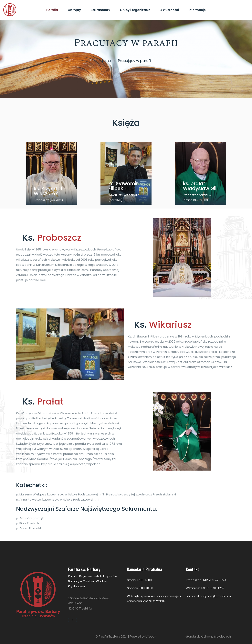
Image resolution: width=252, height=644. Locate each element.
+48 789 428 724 (214, 580)
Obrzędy (74, 10)
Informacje (197, 10)
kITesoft (151, 636)
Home (106, 61)
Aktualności (170, 10)
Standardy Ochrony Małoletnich (208, 636)
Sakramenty (100, 10)
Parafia (52, 10)
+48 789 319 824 (212, 588)
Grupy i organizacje (135, 10)
